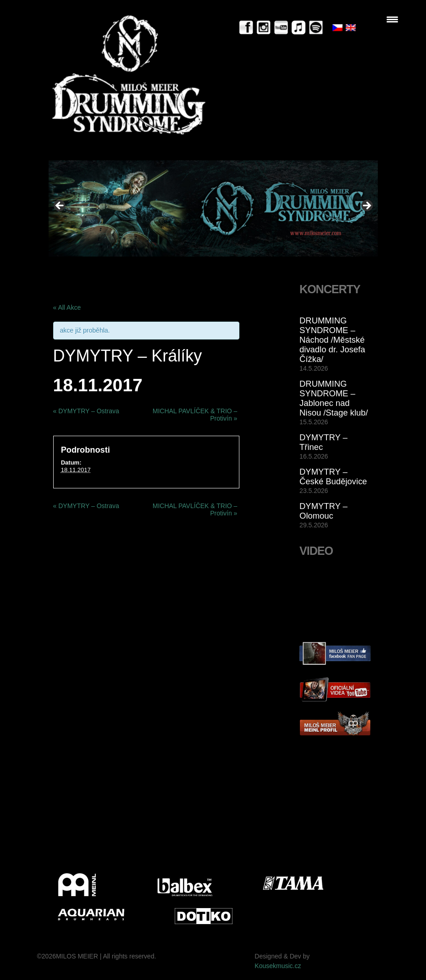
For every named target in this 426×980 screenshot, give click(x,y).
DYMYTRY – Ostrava (86, 411)
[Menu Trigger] (392, 19)
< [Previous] (60, 206)
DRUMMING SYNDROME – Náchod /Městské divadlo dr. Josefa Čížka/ (332, 340)
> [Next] (366, 206)
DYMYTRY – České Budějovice (333, 476)
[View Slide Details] (213, 208)
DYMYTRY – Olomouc (324, 511)
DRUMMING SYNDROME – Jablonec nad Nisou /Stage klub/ (334, 398)
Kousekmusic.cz (278, 966)
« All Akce (67, 307)
